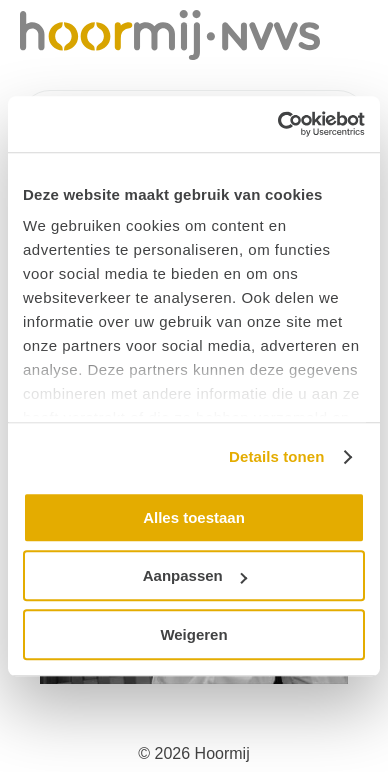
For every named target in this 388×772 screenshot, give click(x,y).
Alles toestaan (194, 517)
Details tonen (276, 456)
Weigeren (193, 634)
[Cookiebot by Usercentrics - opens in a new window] (278, 124)
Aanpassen (195, 575)
